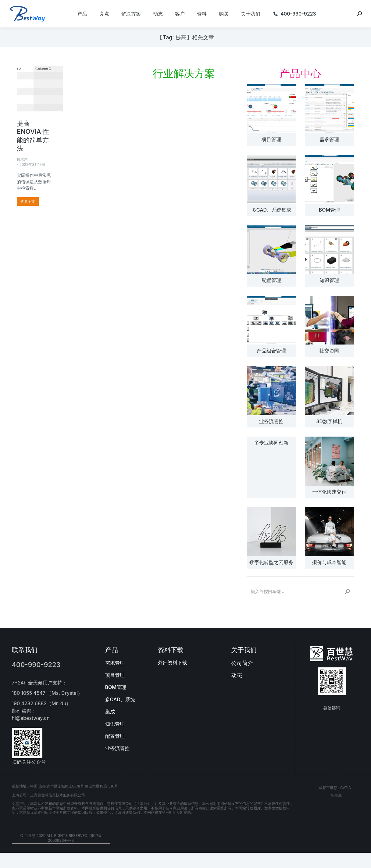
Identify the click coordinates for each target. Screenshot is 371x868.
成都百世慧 (328, 788)
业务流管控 (271, 421)
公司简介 (242, 663)
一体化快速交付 (329, 492)
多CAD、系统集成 (271, 210)
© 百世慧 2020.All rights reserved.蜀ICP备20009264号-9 (61, 838)
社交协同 (329, 351)
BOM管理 (329, 210)
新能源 (336, 795)
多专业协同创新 (271, 443)
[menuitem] (82, 14)
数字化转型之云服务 (271, 562)
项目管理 (271, 139)
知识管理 (329, 280)
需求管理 (329, 139)
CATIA (346, 788)
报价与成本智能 (329, 562)
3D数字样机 (330, 421)
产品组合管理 (271, 351)
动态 (237, 675)
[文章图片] (271, 109)
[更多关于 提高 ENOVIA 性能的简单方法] (28, 202)
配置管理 (271, 280)
